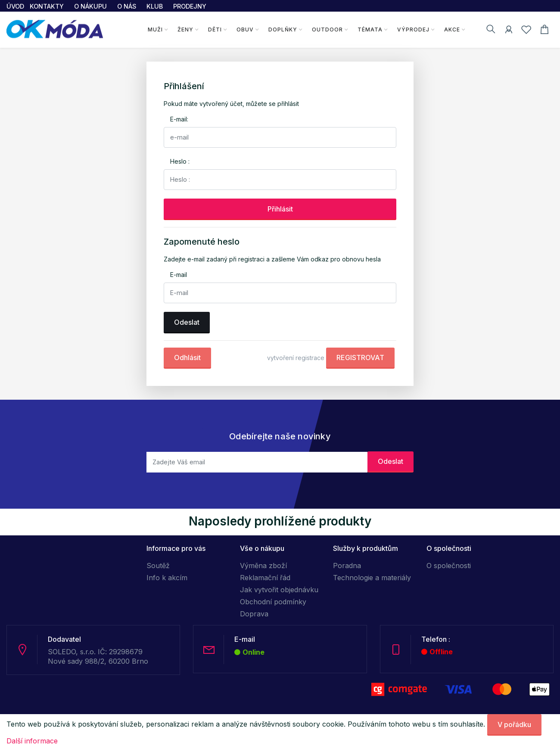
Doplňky (283, 30)
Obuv (245, 30)
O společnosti (449, 566)
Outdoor (327, 30)
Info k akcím (167, 578)
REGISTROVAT (360, 357)
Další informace (32, 741)
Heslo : (180, 161)
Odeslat (187, 322)
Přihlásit (280, 209)
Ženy (185, 30)
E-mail (179, 275)
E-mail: (179, 119)
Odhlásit (187, 357)
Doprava (254, 614)
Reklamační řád (265, 578)
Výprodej (413, 30)
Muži (155, 30)
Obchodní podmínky (273, 602)
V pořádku (514, 724)
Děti (215, 30)
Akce (452, 30)
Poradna (347, 566)
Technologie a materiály (372, 578)
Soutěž (158, 566)
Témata (370, 30)
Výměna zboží (263, 566)
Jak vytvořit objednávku (279, 590)
